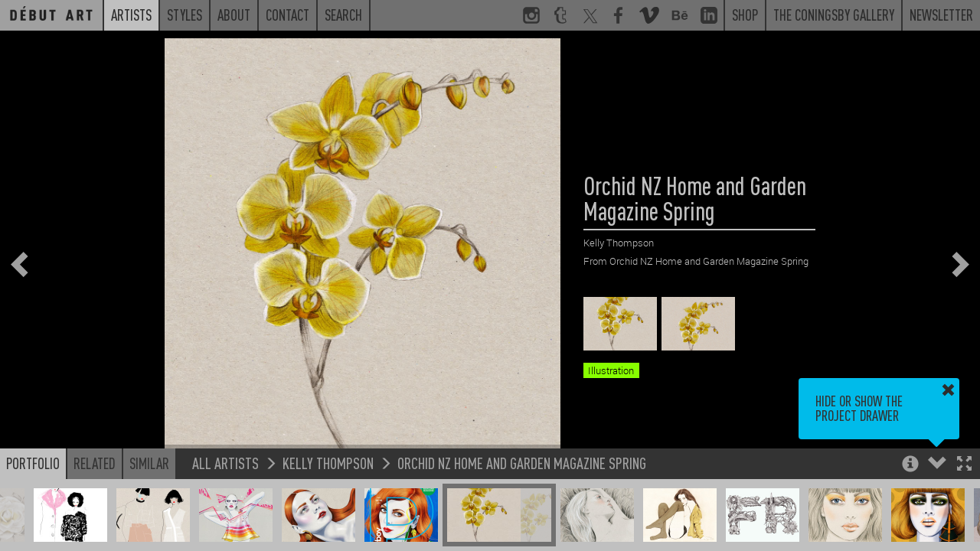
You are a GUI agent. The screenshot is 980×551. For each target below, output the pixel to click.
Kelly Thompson (328, 463)
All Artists (225, 463)
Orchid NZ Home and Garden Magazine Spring (522, 463)
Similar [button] (149, 463)
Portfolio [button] (33, 463)
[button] (964, 465)
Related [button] (95, 463)
